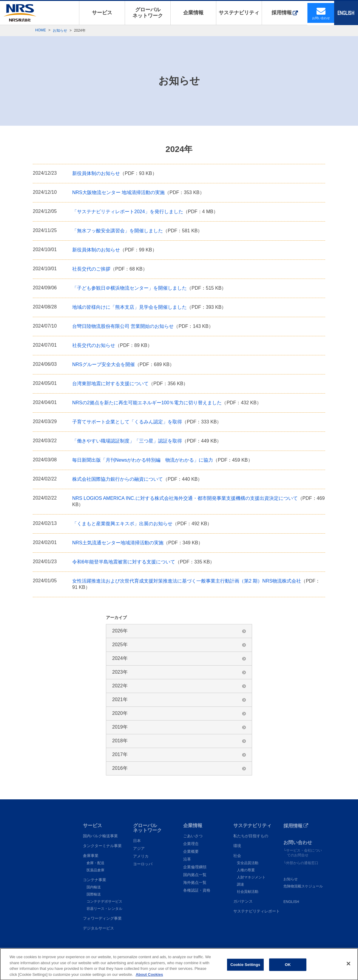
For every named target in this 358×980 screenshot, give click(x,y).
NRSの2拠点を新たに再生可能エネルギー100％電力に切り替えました (147, 403)
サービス (102, 13)
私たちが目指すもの (251, 836)
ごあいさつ (193, 836)
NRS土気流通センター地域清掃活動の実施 (118, 543)
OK (288, 971)
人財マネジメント (251, 877)
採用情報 (282, 13)
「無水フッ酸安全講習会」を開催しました (118, 231)
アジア (139, 848)
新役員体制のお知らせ (96, 173)
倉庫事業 (91, 856)
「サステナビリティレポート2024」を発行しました (128, 212)
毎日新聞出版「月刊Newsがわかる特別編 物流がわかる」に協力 (143, 460)
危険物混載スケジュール (303, 886)
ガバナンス (243, 901)
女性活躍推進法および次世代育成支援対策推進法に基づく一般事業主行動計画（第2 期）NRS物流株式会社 (187, 581)
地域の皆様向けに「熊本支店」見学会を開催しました (129, 307)
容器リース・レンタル (104, 909)
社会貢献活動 (248, 892)
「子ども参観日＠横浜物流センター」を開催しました (129, 288)
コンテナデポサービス (104, 901)
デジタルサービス (98, 928)
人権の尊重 (246, 870)
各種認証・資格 (197, 890)
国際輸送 (94, 894)
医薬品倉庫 (95, 870)
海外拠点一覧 (195, 883)
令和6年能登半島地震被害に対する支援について (124, 562)
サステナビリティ (239, 13)
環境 (237, 846)
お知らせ (60, 30)
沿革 (187, 859)
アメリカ (141, 856)
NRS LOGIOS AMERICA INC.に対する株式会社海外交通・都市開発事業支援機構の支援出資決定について (185, 498)
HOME (41, 30)
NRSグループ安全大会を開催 (104, 364)
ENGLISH (291, 902)
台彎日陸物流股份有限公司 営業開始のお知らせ (123, 326)
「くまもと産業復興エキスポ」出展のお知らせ (122, 524)
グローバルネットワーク (148, 13)
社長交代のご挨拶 (91, 269)
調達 (240, 884)
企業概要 (191, 851)
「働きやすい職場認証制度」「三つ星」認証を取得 (127, 441)
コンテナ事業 (95, 880)
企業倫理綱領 (195, 867)
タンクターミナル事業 (102, 846)
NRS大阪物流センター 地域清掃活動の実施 (118, 192)
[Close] (348, 970)
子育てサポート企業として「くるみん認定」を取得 (127, 422)
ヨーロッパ (143, 864)
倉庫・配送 (95, 863)
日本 (137, 841)
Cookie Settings (245, 971)
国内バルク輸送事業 (100, 836)
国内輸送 (94, 887)
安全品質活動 (248, 863)
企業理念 (191, 844)
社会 (237, 856)
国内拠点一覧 (195, 875)
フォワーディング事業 (102, 918)
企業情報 (193, 13)
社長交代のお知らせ (94, 345)
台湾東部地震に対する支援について (110, 384)
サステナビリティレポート (257, 911)
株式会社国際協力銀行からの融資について (118, 479)
